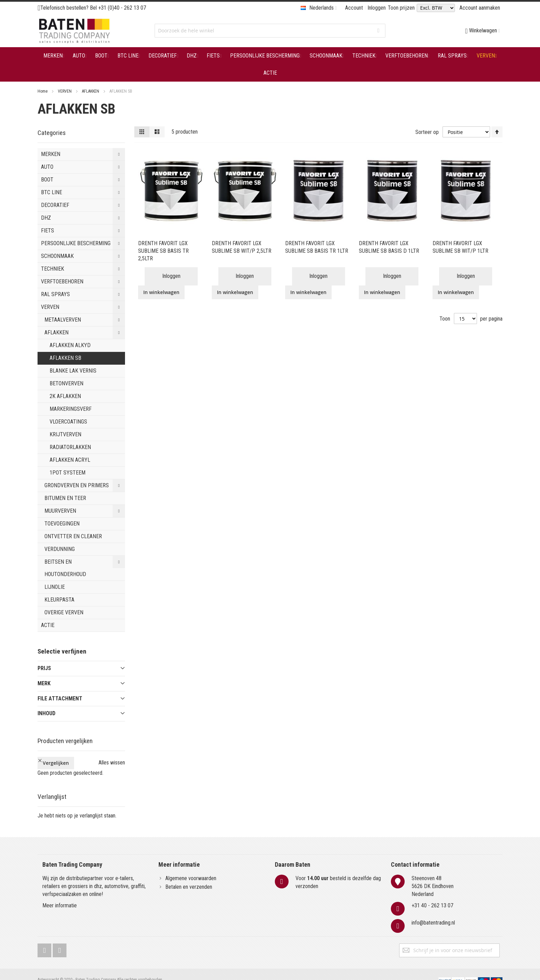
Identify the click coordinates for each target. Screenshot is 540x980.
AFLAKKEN (91, 91)
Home (43, 91)
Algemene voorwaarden (191, 867)
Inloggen (377, 8)
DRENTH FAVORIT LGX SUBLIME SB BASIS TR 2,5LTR (163, 251)
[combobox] (270, 31)
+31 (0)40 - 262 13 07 (122, 8)
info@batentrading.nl (433, 911)
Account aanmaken (480, 8)
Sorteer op (427, 132)
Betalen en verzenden (189, 875)
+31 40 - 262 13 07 (432, 894)
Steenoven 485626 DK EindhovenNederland (433, 875)
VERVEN (65, 91)
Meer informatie (60, 894)
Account (354, 8)
